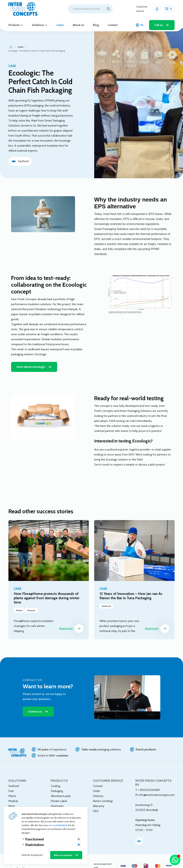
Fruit (11, 781)
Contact (113, 25)
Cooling (55, 776)
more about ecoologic (31, 357)
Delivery (98, 786)
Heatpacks (57, 797)
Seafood (14, 776)
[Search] (108, 9)
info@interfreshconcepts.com (157, 785)
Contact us (35, 702)
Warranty (99, 797)
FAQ (96, 802)
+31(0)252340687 (149, 780)
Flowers (13, 807)
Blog (96, 25)
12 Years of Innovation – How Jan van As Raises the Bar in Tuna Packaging (131, 586)
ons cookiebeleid (58, 825)
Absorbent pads (61, 786)
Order (97, 781)
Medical (13, 791)
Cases (60, 25)
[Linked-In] (139, 832)
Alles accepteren (63, 855)
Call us (159, 25)
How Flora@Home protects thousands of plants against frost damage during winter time (47, 588)
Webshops (15, 802)
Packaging (57, 781)
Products (14, 25)
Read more (71, 619)
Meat (12, 797)
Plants (12, 786)
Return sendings (103, 791)
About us (78, 25)
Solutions (38, 25)
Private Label (59, 791)
